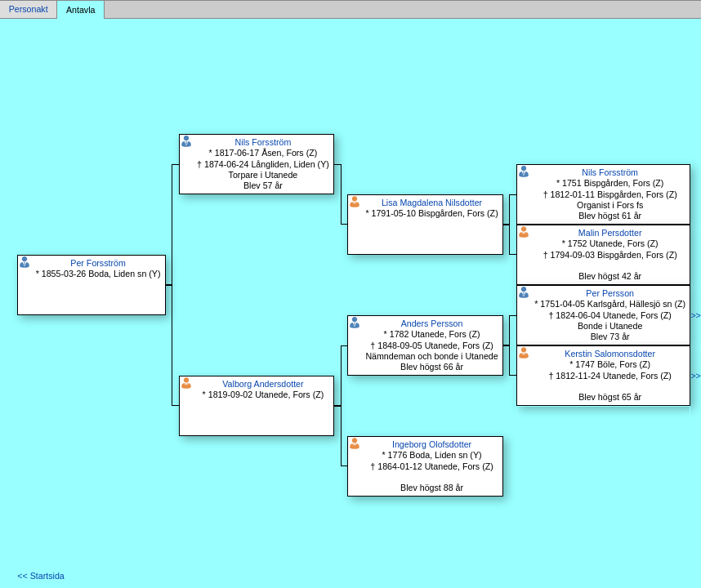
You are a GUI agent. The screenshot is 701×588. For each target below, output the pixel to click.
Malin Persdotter (610, 233)
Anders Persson (432, 323)
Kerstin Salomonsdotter (610, 354)
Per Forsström (98, 263)
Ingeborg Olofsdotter (432, 444)
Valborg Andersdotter (263, 384)
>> (695, 315)
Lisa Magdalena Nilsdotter (432, 203)
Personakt (29, 10)
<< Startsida (40, 576)
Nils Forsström (263, 142)
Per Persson (610, 293)
